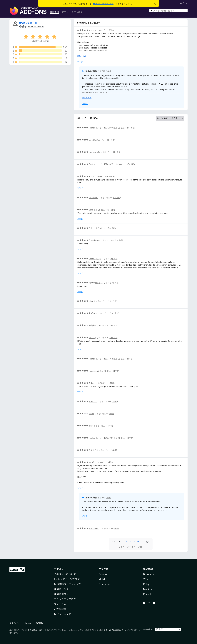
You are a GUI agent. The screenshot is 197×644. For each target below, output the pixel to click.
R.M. (91, 176)
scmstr (92, 30)
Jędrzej (92, 283)
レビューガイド (63, 614)
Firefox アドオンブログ (67, 579)
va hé (91, 462)
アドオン (59, 569)
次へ (148, 541)
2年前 (112, 30)
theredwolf (94, 152)
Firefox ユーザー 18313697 (101, 128)
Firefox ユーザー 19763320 (101, 164)
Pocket (147, 594)
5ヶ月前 (131, 164)
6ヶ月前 (111, 176)
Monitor (148, 589)
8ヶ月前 (112, 228)
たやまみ (93, 450)
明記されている (20, 630)
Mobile (102, 579)
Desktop (103, 574)
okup (91, 301)
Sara (91, 210)
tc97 (91, 426)
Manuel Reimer (36, 27)
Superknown (95, 240)
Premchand (94, 528)
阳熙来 (92, 325)
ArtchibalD (94, 198)
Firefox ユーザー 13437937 (101, 438)
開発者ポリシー (63, 594)
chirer (91, 414)
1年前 (130, 359)
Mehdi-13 (93, 401)
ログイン (184, 3)
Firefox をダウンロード (103, 4)
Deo (91, 140)
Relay (146, 584)
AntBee (92, 313)
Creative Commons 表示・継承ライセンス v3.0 (83, 630)
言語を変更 (148, 629)
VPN (146, 579)
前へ (113, 541)
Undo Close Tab (28, 23)
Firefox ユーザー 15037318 (101, 359)
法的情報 (39, 623)
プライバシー (15, 623)
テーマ (65, 12)
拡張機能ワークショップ (67, 584)
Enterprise (104, 584)
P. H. (91, 228)
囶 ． (92, 338)
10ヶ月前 (115, 283)
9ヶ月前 (119, 240)
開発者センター (63, 589)
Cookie (28, 623)
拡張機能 (54, 12)
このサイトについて (65, 574)
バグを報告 (60, 609)
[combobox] (168, 11)
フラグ (80, 62)
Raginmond (94, 371)
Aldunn (92, 383)
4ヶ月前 (131, 128)
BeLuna (92, 259)
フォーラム (60, 604)
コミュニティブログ (65, 599)
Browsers (148, 574)
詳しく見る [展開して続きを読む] (82, 56)
